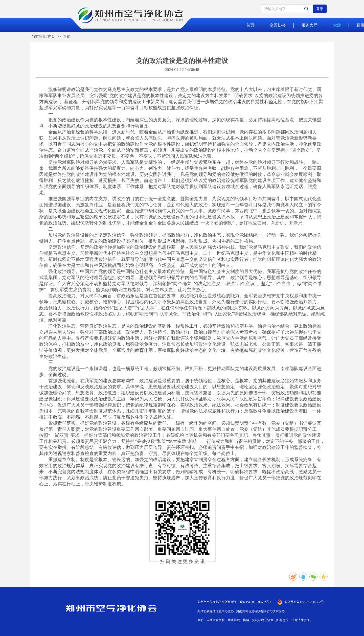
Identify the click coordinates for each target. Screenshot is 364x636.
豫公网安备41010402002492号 (304, 602)
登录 (320, 9)
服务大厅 (309, 25)
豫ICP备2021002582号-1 (256, 602)
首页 (250, 25)
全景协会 (278, 25)
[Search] (287, 9)
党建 (337, 25)
